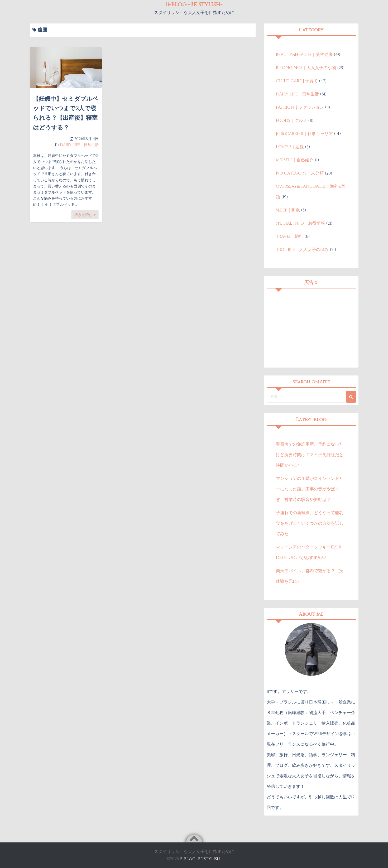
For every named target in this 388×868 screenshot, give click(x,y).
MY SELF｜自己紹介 (295, 160)
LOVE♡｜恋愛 (290, 147)
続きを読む (85, 215)
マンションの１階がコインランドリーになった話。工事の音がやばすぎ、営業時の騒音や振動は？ (310, 489)
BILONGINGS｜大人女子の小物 (306, 68)
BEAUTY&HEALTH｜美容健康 (304, 55)
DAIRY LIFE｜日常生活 (79, 145)
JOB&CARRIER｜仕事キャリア (304, 134)
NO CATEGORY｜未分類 (300, 173)
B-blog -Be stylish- (201, 859)
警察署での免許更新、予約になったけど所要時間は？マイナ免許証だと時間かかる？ (310, 455)
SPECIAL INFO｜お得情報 (300, 223)
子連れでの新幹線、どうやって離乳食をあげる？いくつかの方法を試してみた (310, 523)
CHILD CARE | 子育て (297, 81)
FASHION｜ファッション (300, 107)
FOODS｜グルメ (291, 120)
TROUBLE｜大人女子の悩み (302, 250)
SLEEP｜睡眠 (288, 210)
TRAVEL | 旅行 (290, 237)
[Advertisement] (311, 328)
